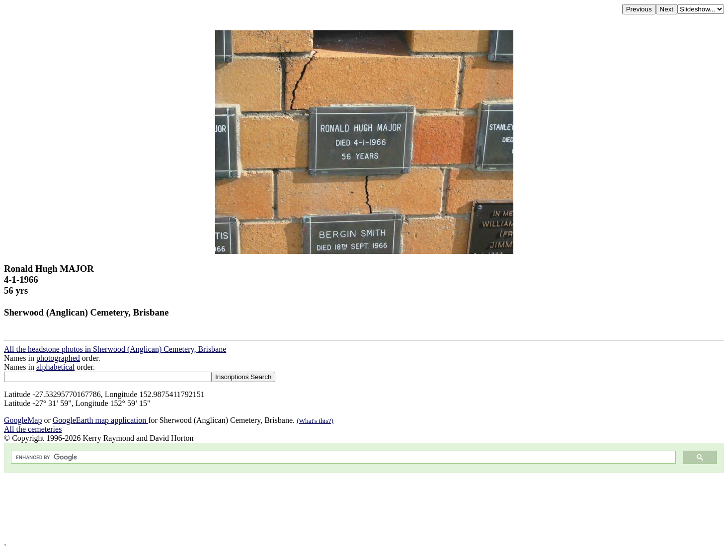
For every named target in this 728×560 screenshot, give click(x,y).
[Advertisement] (302, 508)
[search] (342, 457)
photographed (58, 358)
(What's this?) (315, 421)
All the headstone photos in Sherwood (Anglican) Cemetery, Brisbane (115, 349)
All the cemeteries (33, 429)
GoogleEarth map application (100, 420)
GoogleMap (23, 420)
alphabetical (55, 367)
